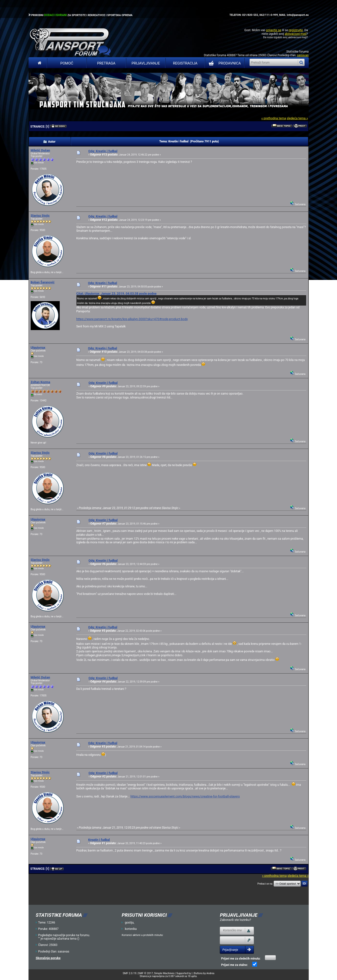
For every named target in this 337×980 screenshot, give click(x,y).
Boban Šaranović (43, 282)
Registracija (185, 63)
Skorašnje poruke (48, 958)
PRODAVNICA (224, 63)
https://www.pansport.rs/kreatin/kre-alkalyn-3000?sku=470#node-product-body (132, 319)
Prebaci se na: (265, 884)
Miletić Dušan (40, 150)
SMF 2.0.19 (130, 973)
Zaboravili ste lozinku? (235, 920)
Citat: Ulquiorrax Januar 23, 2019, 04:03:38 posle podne (116, 293)
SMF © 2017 (146, 973)
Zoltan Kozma (41, 382)
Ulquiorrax (38, 347)
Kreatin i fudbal (99, 840)
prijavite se (274, 30)
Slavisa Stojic (40, 216)
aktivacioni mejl (296, 34)
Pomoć (67, 63)
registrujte (296, 30)
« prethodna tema (274, 118)
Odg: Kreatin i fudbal (103, 151)
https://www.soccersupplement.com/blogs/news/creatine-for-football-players (185, 796)
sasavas (303, 55)
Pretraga (106, 63)
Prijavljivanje (146, 63)
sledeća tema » (297, 118)
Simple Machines (164, 973)
